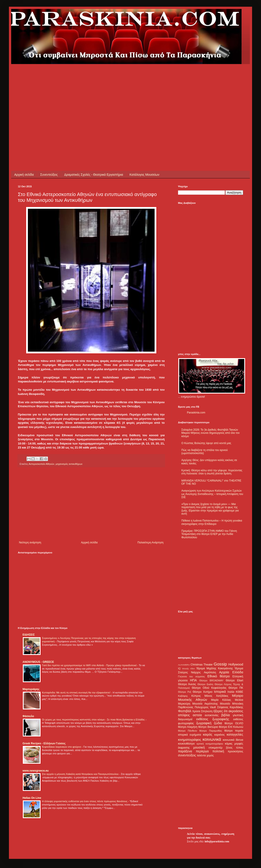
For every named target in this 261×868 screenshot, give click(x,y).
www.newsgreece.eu (36, 771)
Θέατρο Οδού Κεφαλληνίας (209, 688)
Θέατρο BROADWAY (211, 680)
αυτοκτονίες (212, 715)
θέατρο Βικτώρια (208, 727)
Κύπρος (196, 696)
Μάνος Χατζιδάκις (216, 696)
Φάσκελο (28, 716)
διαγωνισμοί (185, 719)
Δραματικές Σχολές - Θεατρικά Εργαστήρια (94, 175)
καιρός (208, 734)
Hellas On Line (32, 798)
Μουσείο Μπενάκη (232, 704)
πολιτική (218, 751)
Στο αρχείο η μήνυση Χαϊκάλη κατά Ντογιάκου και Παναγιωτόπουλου (81, 774)
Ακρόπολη (210, 672)
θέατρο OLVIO (234, 723)
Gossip (220, 664)
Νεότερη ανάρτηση (30, 542)
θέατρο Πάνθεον (187, 731)
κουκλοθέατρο (186, 744)
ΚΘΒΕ (239, 692)
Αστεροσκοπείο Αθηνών (41, 464)
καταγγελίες (235, 734)
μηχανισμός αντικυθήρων (69, 464)
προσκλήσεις (235, 751)
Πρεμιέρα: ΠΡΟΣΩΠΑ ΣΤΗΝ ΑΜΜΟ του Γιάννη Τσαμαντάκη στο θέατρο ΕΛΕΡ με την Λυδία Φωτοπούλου (209, 534)
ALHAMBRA (184, 665)
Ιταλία (231, 692)
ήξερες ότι (220, 711)
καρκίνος (220, 735)
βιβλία (226, 715)
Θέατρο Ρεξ (185, 692)
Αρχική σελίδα (24, 175)
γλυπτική (238, 715)
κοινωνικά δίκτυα (233, 740)
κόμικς (229, 744)
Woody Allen (188, 669)
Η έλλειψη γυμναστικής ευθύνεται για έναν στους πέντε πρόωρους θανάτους (85, 801)
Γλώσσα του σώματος (192, 676)
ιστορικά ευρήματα (190, 735)
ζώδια (218, 723)
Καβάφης (183, 696)
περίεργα (202, 751)
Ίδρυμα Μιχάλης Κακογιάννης (215, 668)
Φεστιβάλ (185, 711)
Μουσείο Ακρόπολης (205, 704)
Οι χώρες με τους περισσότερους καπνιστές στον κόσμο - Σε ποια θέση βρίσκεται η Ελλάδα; (94, 720)
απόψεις (184, 715)
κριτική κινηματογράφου (210, 744)
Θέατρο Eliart (234, 680)
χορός (210, 755)
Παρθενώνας (186, 707)
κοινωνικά (212, 739)
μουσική (199, 747)
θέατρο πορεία (234, 731)
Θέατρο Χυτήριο (203, 692)
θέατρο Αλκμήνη (188, 727)
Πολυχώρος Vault (205, 707)
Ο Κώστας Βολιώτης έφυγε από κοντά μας (206, 443)
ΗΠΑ (193, 680)
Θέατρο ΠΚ (236, 688)
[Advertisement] (68, 95)
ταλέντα (201, 755)
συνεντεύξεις (187, 755)
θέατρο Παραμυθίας (211, 731)
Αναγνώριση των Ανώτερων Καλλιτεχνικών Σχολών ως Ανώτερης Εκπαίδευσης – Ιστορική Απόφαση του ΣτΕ (212, 494)
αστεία (197, 715)
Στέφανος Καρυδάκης (230, 707)
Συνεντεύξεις (49, 175)
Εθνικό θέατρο (219, 676)
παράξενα (185, 751)
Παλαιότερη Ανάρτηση (150, 542)
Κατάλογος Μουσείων (145, 175)
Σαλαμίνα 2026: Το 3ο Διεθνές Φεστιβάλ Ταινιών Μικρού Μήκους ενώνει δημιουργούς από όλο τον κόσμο (210, 433)
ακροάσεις (236, 711)
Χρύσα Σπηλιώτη (202, 711)
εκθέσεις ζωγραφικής (213, 719)
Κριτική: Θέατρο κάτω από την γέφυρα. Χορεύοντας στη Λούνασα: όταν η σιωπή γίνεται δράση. (212, 472)
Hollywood (236, 664)
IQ (179, 668)
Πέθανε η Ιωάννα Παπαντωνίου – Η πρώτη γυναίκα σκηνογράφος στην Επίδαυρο (212, 522)
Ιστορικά (220, 692)
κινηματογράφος (190, 740)
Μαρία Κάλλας (221, 700)
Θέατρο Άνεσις (187, 684)
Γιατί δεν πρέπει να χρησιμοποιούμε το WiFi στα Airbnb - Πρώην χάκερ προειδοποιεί (90, 665)
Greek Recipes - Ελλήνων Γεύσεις (44, 743)
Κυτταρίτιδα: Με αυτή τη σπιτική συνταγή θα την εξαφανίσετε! (77, 693)
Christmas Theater (202, 665)
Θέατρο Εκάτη (205, 684)
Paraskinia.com (196, 413)
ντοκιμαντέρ (216, 748)
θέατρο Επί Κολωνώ (231, 727)
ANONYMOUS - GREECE (38, 662)
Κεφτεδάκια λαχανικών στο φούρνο (62, 747)
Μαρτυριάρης (31, 689)
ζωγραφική (204, 723)
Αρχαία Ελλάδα (231, 672)
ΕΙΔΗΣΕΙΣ (29, 635)
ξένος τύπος (235, 748)
